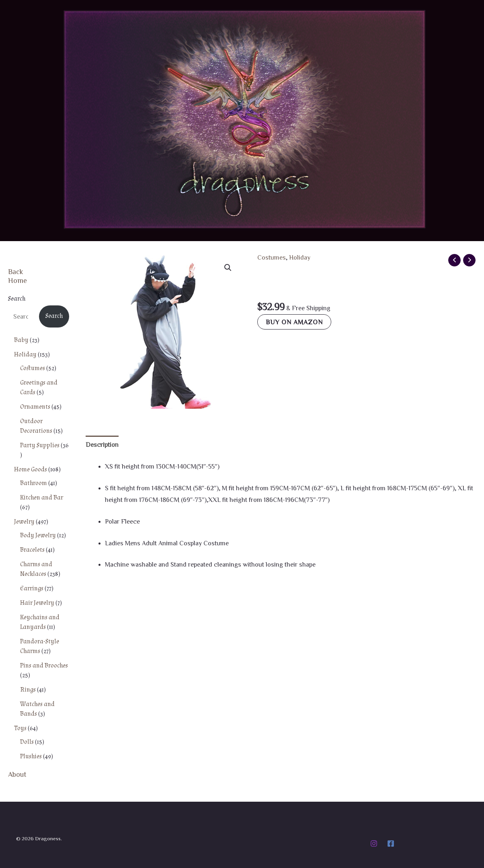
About (17, 774)
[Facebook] (391, 843)
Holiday (300, 257)
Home (17, 280)
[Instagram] (374, 843)
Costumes (272, 257)
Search (17, 299)
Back (16, 271)
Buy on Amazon (294, 322)
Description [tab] (102, 444)
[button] (228, 268)
